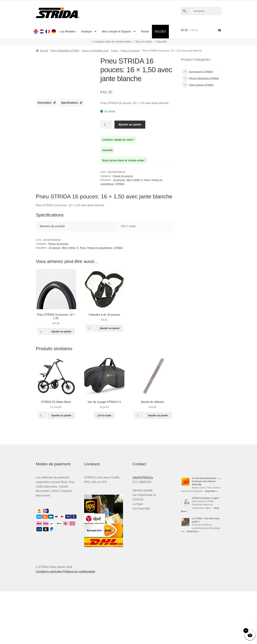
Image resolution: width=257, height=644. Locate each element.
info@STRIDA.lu (143, 477)
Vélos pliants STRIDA (201, 85)
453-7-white (133, 180)
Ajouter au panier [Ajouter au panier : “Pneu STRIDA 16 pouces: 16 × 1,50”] (61, 332)
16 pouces (119, 180)
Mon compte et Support (116, 31)
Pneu (147, 180)
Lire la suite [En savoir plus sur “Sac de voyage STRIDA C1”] (104, 415)
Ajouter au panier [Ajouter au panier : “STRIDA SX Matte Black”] (61, 415)
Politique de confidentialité (79, 572)
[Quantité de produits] (106, 125)
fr (142, 180)
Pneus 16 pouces (130, 51)
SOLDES (160, 31)
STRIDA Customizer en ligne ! (206, 498)
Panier (145, 31)
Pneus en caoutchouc (100, 248)
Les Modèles (68, 31)
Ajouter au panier (130, 124)
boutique (87, 31)
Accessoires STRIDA (201, 72)
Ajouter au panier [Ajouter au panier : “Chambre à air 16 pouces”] (110, 328)
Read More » (211, 491)
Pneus (115, 51)
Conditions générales (49, 572)
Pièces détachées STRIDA (65, 51)
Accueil (44, 51)
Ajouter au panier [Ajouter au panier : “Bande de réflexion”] (158, 415)
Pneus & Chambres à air (95, 51)
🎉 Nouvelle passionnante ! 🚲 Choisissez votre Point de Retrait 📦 (206, 481)
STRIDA (120, 184)
